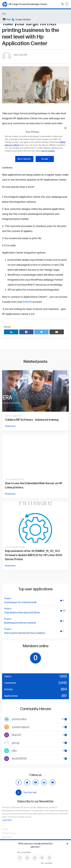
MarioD (17, 735)
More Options (24, 159)
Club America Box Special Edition (22, 613)
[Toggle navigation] (67, 4)
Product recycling (9, 833)
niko (14, 751)
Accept (45, 159)
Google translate (21, 20)
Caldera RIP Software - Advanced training (32, 420)
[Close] (65, 128)
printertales (19, 719)
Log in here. (7, 820)
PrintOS (27, 302)
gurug (15, 743)
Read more (10, 426)
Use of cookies (48, 151)
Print (7, 20)
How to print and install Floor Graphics (25, 633)
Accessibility (7, 837)
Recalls (5, 829)
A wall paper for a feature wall (20, 602)
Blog (4, 14)
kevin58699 (19, 759)
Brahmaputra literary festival (20, 623)
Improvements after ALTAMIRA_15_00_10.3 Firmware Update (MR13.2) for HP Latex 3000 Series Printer (34, 555)
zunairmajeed (20, 727)
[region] (35, 146)
